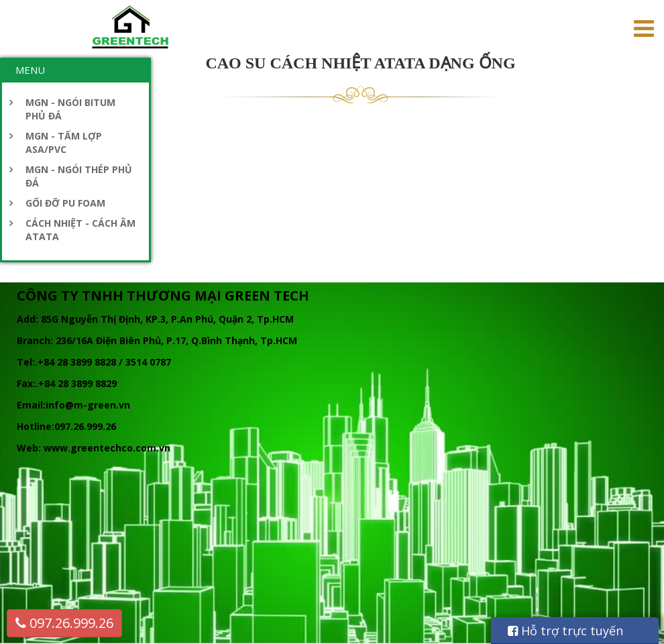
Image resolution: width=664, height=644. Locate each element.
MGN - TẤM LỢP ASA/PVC (64, 143)
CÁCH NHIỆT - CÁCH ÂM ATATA (80, 230)
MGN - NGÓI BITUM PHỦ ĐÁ (70, 109)
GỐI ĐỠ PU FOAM (65, 203)
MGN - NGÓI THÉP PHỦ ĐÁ (79, 176)
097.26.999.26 (64, 623)
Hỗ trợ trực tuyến (565, 631)
